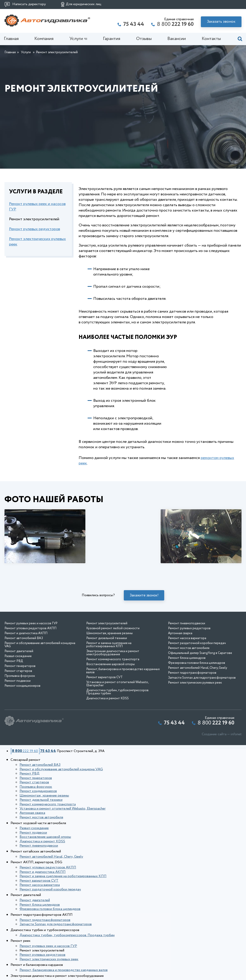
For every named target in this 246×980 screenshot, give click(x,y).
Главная (12, 41)
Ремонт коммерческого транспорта (113, 692)
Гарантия (112, 41)
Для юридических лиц (84, 4)
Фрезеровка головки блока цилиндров (197, 696)
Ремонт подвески (18, 714)
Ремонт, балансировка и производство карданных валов (123, 704)
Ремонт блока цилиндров (187, 691)
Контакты (210, 41)
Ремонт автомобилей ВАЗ (24, 671)
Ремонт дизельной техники (107, 671)
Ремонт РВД (14, 694)
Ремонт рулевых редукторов (34, 232)
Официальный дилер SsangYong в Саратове (200, 686)
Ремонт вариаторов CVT (104, 710)
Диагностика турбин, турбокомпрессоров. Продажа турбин (118, 725)
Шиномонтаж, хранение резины (110, 666)
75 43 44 (42, 783)
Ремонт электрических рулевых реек (37, 245)
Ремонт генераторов (20, 699)
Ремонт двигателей (19, 684)
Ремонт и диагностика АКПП (26, 666)
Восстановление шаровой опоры (111, 697)
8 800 (175, 24)
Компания (44, 41)
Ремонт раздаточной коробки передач (197, 676)
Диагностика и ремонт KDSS (107, 731)
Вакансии (176, 41)
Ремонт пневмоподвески (187, 656)
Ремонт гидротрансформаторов (192, 706)
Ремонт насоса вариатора (187, 671)
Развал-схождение (18, 689)
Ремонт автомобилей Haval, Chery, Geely (198, 701)
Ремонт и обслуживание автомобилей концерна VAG (40, 678)
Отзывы (143, 41)
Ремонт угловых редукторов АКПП (30, 661)
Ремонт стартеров (18, 704)
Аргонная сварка (180, 666)
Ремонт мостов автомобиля (189, 681)
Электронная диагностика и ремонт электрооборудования (113, 686)
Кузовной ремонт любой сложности (113, 661)
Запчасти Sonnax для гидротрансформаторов (202, 711)
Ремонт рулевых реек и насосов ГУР (37, 210)
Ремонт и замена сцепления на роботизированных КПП (109, 678)
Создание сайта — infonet (222, 767)
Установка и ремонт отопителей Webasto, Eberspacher (117, 717)
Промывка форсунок (20, 709)
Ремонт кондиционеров (22, 719)
